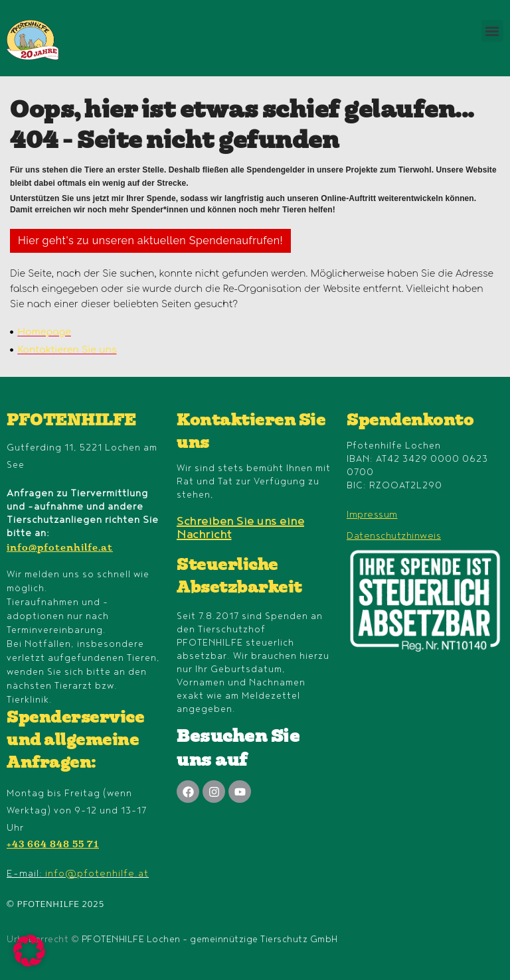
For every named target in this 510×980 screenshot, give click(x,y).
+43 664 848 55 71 (53, 845)
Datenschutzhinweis (394, 536)
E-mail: (78, 874)
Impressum (372, 515)
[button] (492, 31)
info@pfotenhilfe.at (60, 549)
